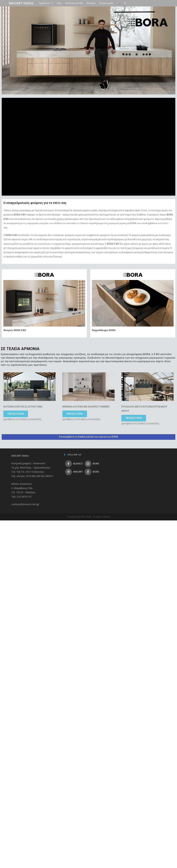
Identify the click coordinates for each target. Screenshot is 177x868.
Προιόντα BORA (25, 26)
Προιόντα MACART (27, 89)
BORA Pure (32, 37)
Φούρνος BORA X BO (15, 330)
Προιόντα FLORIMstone (29, 92)
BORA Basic (32, 48)
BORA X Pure (32, 41)
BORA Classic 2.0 (35, 52)
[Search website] (125, 3)
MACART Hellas (21, 3)
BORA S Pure (32, 45)
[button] (16, 414)
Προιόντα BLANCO (27, 85)
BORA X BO (32, 70)
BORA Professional (35, 56)
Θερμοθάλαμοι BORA (104, 330)
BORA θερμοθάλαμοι (36, 74)
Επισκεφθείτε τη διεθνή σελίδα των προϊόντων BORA (89, 437)
